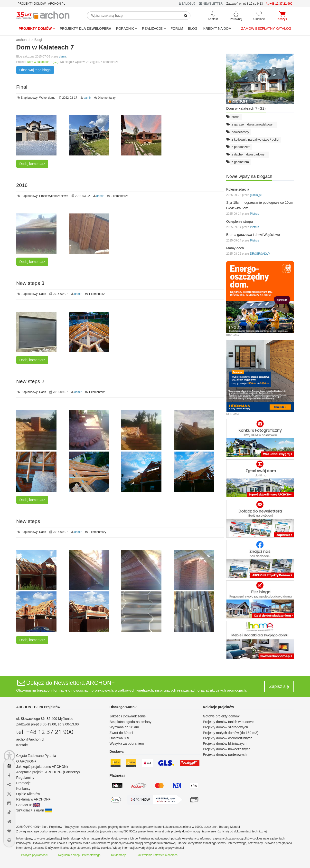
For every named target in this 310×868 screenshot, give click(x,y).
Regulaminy (25, 778)
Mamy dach (235, 248)
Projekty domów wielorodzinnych (228, 738)
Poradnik (127, 29)
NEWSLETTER (211, 4)
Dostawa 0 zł (119, 738)
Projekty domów (37, 29)
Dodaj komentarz (32, 164)
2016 (22, 185)
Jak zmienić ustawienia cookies (157, 855)
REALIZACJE (154, 29)
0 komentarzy (107, 98)
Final (22, 87)
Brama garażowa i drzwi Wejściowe (253, 235)
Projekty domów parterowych (225, 754)
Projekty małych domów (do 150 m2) (230, 733)
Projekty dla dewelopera (85, 29)
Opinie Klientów (28, 794)
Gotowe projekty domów (221, 716)
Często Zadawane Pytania (36, 756)
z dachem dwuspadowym (249, 154)
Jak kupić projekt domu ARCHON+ (42, 767)
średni (236, 117)
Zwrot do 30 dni (121, 733)
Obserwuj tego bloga (35, 70)
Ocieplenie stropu (240, 222)
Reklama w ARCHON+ (33, 799)
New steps (28, 521)
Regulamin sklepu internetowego (79, 855)
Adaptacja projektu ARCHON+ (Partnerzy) (48, 772)
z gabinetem (240, 162)
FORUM (177, 29)
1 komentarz (97, 294)
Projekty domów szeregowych (225, 727)
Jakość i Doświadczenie (128, 716)
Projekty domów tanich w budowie (229, 722)
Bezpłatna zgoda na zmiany (131, 722)
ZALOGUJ (187, 4)
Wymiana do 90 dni (124, 727)
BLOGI (193, 29)
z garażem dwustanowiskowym (253, 124)
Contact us (28, 805)
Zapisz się (279, 686)
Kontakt (22, 745)
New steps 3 (30, 283)
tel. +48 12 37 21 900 (45, 732)
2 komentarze (120, 196)
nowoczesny (240, 132)
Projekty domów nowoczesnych (227, 749)
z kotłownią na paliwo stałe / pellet (255, 140)
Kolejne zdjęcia (238, 189)
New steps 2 (30, 381)
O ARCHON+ (26, 761)
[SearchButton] (186, 16)
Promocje (23, 783)
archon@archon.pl (30, 739)
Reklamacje (119, 855)
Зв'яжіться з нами (34, 810)
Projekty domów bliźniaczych (225, 743)
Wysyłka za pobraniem (127, 743)
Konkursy (23, 789)
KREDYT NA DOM (217, 29)
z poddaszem (241, 147)
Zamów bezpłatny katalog (266, 29)
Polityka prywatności (34, 855)
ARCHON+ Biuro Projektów (38, 707)
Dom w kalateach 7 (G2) (43, 62)
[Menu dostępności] (9, 752)
